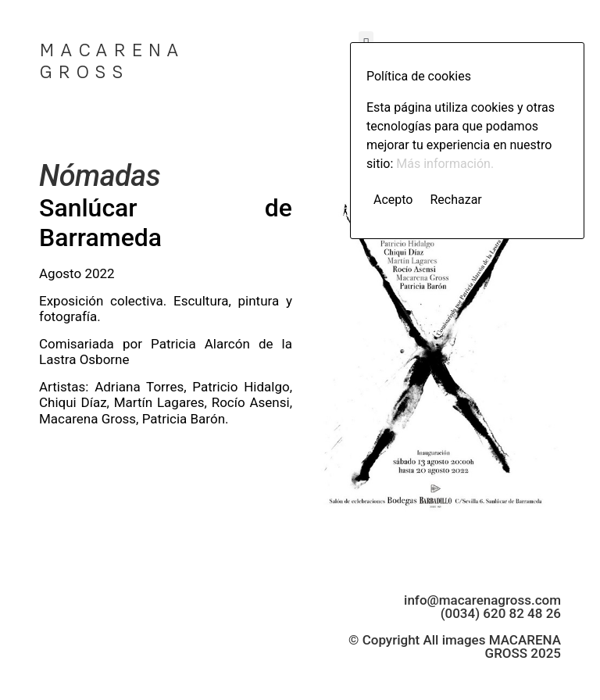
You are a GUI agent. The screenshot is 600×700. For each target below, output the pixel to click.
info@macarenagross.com (482, 600)
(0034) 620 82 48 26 (501, 613)
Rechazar (455, 200)
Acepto (393, 200)
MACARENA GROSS (112, 61)
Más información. (445, 164)
